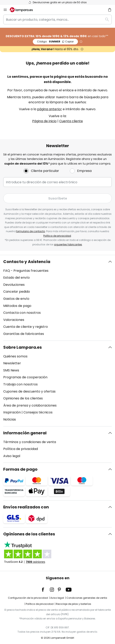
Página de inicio (44, 121)
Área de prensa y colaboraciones (30, 405)
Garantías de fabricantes (24, 334)
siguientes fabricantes (68, 244)
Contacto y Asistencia (27, 262)
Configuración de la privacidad (28, 598)
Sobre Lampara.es (22, 347)
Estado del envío (16, 278)
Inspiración (12, 412)
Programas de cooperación (25, 377)
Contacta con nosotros (22, 313)
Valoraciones (14, 320)
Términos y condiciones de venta (30, 442)
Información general (25, 433)
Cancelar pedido (17, 292)
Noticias (10, 419)
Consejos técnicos (38, 412)
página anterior (49, 109)
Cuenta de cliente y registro (26, 327)
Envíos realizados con (26, 507)
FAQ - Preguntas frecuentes (26, 271)
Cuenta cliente (71, 121)
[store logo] (24, 10)
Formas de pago (20, 469)
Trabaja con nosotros (20, 384)
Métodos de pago (17, 306)
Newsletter (12, 363)
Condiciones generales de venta (87, 598)
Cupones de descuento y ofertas (29, 391)
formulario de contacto (30, 231)
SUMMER (55, 42)
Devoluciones (14, 285)
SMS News (11, 370)
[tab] (57, 298)
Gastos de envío (16, 299)
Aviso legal (12, 456)
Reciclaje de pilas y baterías (74, 604)
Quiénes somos (15, 356)
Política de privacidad (57, 236)
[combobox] (57, 19)
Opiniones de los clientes (23, 398)
